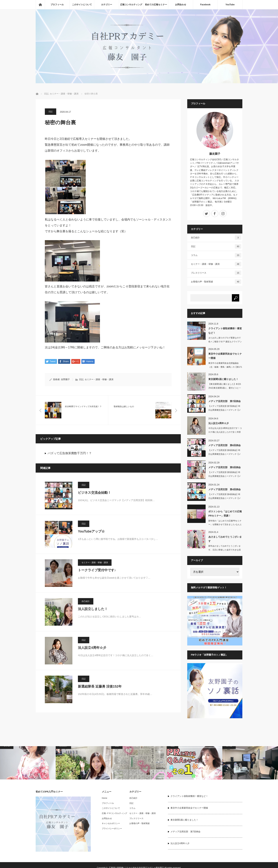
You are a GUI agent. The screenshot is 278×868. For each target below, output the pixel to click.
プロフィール (57, 5)
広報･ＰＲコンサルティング (114, 813)
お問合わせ (181, 5)
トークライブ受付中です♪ (97, 570)
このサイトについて (82, 5)
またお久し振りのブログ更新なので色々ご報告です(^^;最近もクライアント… (225, 342)
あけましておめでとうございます (225, 539)
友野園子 (65, 380)
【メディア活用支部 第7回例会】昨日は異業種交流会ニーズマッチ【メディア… (225, 410)
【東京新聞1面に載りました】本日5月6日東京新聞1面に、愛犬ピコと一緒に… (225, 388)
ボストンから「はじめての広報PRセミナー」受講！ (225, 514)
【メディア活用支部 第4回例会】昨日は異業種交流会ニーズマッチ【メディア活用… (225, 498)
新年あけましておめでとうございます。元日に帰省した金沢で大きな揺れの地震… (225, 550)
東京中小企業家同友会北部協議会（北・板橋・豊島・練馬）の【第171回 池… (225, 367)
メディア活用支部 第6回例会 (225, 445)
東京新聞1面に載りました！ (223, 379)
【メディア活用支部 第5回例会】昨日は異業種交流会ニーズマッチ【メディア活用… (225, 476)
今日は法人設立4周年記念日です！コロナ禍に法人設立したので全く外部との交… (225, 432)
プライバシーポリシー (112, 828)
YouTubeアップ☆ (91, 532)
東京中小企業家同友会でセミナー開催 (225, 356)
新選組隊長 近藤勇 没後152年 (100, 687)
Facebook (205, 5)
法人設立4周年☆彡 (92, 648)
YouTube (230, 5)
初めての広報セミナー (156, 5)
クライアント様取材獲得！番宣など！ (225, 331)
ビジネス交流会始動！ (94, 493)
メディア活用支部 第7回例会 (225, 401)
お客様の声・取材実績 (216, 282)
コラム (216, 255)
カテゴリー (107, 5)
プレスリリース (216, 273)
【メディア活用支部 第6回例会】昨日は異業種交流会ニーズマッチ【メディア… (225, 454)
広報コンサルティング (131, 5)
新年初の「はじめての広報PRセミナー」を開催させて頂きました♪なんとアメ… (225, 525)
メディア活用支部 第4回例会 (225, 489)
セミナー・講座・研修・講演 (99, 380)
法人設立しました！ (93, 609)
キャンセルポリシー (111, 823)
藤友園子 (215, 154)
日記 (51, 112)
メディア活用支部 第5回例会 (225, 467)
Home (104, 798)
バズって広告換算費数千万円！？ (70, 454)
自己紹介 (86, 601)
